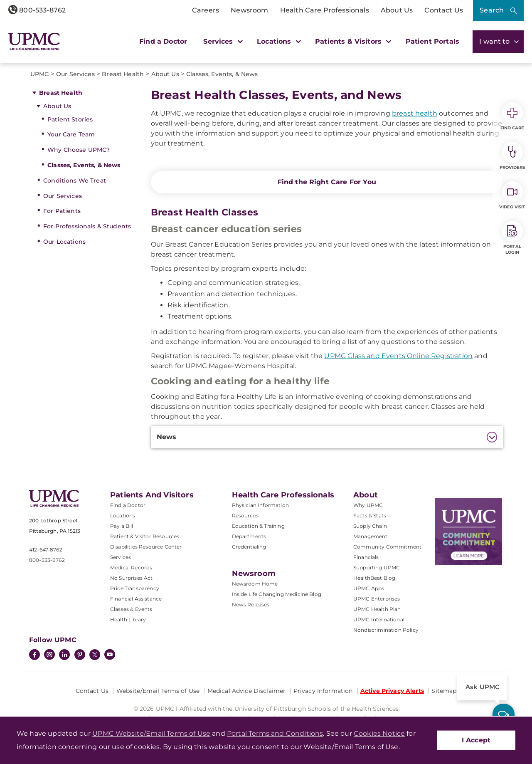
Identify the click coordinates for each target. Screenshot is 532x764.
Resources (245, 516)
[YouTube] (110, 655)
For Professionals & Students (87, 226)
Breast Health (61, 93)
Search (492, 10)
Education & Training (258, 526)
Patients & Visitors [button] (352, 41)
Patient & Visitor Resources (145, 536)
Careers (206, 10)
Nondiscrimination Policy (386, 630)
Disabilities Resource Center (146, 547)
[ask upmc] (504, 715)
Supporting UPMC (377, 567)
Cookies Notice (379, 733)
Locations (123, 516)
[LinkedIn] (64, 655)
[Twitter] (95, 655)
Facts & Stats (370, 516)
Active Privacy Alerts (392, 691)
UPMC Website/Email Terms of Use (151, 733)
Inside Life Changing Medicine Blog (277, 594)
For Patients (62, 211)
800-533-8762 (37, 10)
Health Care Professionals (325, 10)
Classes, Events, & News (84, 165)
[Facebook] (34, 655)
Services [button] (222, 41)
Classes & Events (131, 609)
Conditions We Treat (75, 180)
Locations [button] (278, 41)
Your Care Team (71, 134)
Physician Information (260, 505)
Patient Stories (70, 119)
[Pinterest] (80, 655)
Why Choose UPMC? (79, 150)
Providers (512, 156)
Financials (366, 557)
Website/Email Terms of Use (158, 691)
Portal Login (512, 238)
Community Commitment (387, 547)
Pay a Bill (122, 526)
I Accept (476, 740)
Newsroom (249, 10)
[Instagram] (49, 655)
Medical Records (131, 567)
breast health (415, 113)
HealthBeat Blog (374, 578)
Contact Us (444, 10)
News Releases (251, 605)
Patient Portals (432, 41)
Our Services (63, 196)
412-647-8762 (46, 550)
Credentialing (249, 547)
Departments (249, 536)
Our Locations (64, 242)
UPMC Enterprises (377, 599)
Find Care (512, 116)
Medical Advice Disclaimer (247, 691)
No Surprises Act (132, 578)
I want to (498, 41)
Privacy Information (323, 691)
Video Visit (512, 195)
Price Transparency (135, 588)
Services (121, 557)
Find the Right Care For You (327, 182)
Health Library (128, 619)
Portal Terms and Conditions (275, 733)
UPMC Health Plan (377, 609)
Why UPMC (368, 505)
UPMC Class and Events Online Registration (398, 356)
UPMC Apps (369, 588)
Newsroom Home (255, 584)
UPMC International (379, 619)
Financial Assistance (136, 599)
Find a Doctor (163, 41)
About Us (397, 10)
